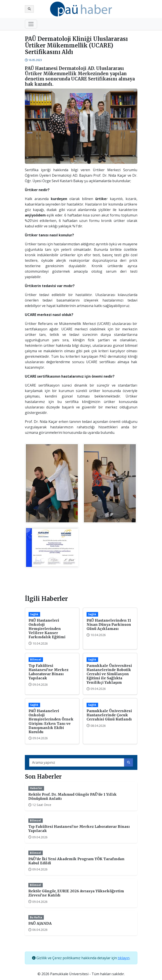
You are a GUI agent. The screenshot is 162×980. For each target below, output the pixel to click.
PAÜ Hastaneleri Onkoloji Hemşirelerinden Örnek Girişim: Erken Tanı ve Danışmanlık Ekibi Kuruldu (51, 721)
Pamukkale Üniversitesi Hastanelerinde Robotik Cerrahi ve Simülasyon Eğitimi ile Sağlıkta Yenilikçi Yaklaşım (109, 674)
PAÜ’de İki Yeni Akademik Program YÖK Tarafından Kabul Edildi (76, 861)
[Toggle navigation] (31, 24)
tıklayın (124, 958)
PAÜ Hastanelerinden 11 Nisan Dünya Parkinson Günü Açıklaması (109, 624)
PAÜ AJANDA (40, 923)
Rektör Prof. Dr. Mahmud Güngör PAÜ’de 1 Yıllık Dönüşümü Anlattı (72, 796)
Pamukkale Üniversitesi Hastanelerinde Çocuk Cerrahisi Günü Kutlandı (109, 715)
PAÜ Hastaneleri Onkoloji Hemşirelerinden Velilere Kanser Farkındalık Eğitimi (47, 629)
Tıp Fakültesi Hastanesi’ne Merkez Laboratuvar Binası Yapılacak (49, 672)
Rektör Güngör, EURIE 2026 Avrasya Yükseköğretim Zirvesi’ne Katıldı (76, 893)
